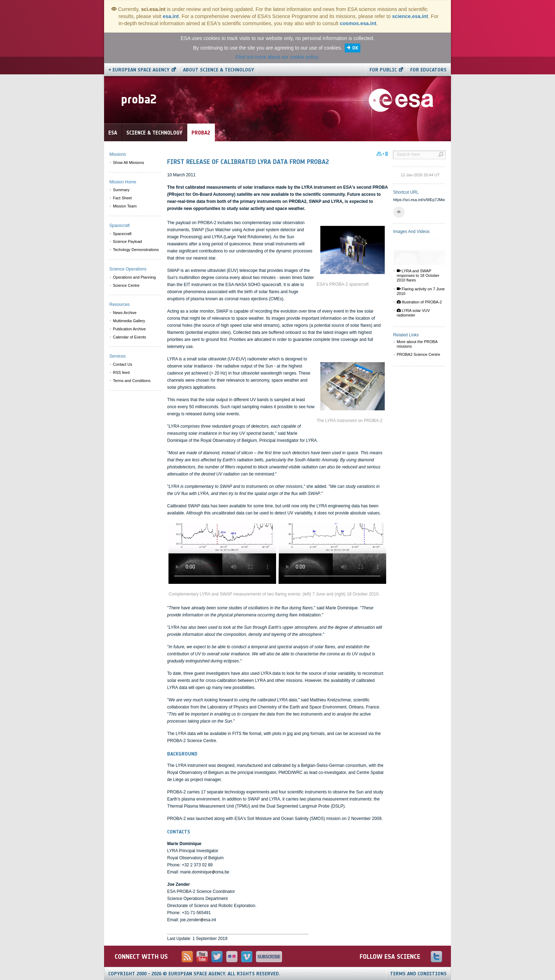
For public (383, 70)
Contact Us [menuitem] (122, 364)
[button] (399, 212)
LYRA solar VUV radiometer (413, 313)
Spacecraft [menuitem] (122, 234)
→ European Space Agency (139, 70)
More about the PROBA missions (417, 344)
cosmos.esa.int (358, 23)
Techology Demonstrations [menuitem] (136, 250)
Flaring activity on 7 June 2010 (421, 291)
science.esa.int (410, 16)
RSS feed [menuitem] (121, 372)
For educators (428, 70)
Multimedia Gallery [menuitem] (129, 321)
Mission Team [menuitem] (125, 206)
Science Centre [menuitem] (126, 285)
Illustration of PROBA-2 (419, 302)
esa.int (171, 16)
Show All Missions (128, 163)
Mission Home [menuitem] (123, 182)
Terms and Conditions (418, 974)
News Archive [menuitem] (125, 313)
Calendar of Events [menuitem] (130, 337)
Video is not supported (222, 554)
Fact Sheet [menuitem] (122, 198)
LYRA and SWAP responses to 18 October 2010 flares (418, 275)
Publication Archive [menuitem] (129, 329)
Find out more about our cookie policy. (277, 57)
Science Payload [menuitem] (127, 241)
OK (355, 48)
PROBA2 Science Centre (419, 354)
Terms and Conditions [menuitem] (132, 381)
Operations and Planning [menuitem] (134, 277)
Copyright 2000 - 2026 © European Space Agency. (194, 974)
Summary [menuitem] (121, 190)
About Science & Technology (219, 70)
